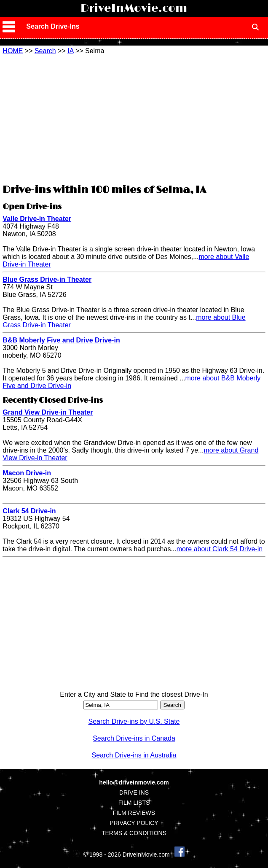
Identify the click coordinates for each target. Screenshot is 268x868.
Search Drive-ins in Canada (134, 738)
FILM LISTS (134, 803)
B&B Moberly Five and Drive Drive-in (61, 340)
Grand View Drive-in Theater (48, 412)
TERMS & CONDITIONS (134, 833)
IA (70, 51)
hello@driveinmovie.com (134, 782)
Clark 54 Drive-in (29, 511)
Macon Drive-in (27, 473)
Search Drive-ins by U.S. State (134, 721)
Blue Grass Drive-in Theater (47, 279)
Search (45, 51)
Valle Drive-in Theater (37, 219)
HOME (13, 51)
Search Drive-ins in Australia (134, 755)
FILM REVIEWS (134, 813)
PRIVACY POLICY (134, 823)
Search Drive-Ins (53, 26)
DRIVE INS (134, 793)
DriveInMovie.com (134, 8)
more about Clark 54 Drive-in (220, 549)
